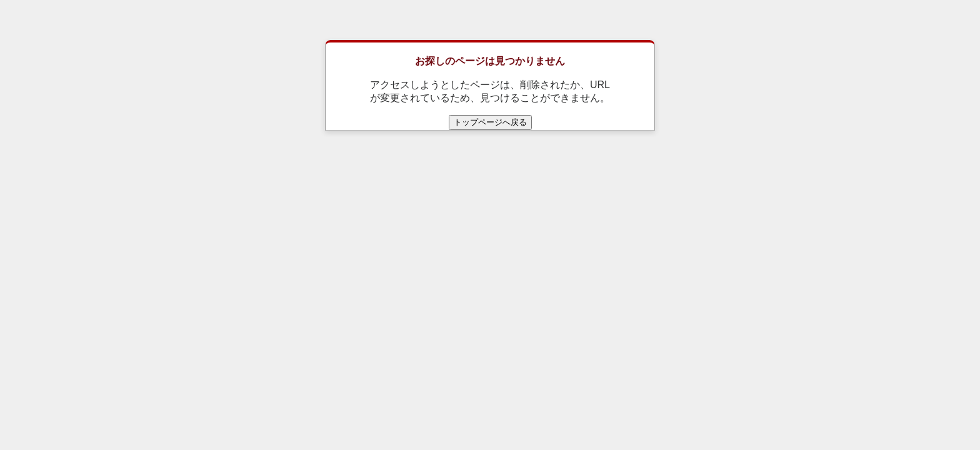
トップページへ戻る (490, 122)
